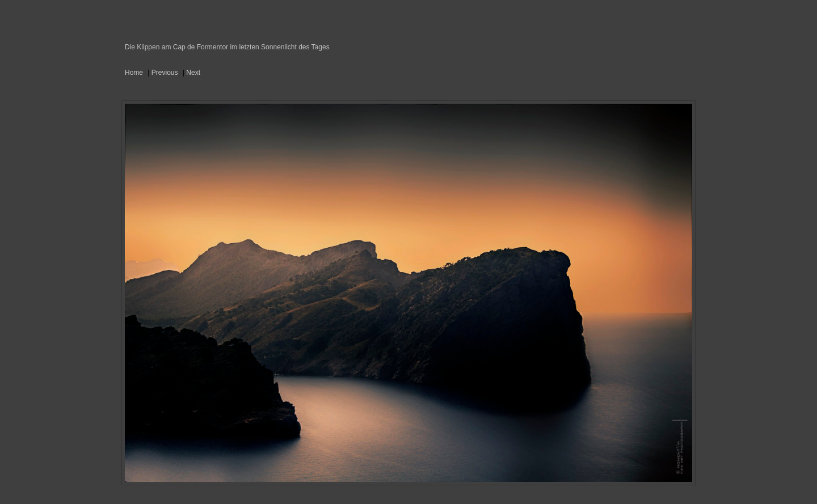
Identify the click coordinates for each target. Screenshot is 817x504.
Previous (165, 73)
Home (134, 73)
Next (193, 73)
